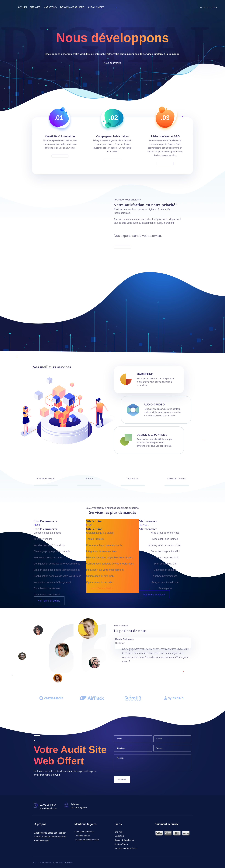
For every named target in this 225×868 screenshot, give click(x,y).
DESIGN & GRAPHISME (72, 7)
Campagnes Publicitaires (113, 136)
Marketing (119, 836)
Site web (119, 832)
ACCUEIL (23, 7)
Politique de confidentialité (87, 840)
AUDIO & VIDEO (96, 7)
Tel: (208, 8)
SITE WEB (35, 7)
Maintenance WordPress (126, 848)
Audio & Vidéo (154, 404)
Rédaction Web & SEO (165, 136)
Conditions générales (84, 832)
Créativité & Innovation (60, 136)
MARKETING (50, 7)
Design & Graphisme (152, 435)
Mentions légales (82, 836)
